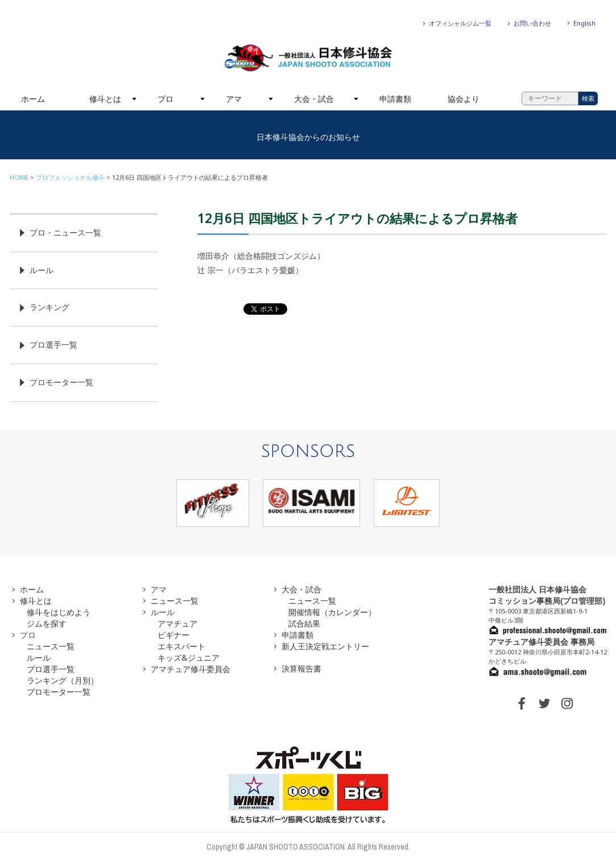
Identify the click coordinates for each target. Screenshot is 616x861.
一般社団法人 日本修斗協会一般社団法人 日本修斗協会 (308, 58)
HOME (19, 177)
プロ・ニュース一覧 (65, 232)
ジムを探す (47, 623)
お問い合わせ (532, 23)
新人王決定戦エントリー (325, 646)
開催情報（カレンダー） (332, 612)
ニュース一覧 (51, 646)
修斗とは (105, 99)
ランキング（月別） (63, 680)
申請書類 (395, 99)
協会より (464, 99)
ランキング (49, 307)
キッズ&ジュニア (189, 658)
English (584, 23)
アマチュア (177, 623)
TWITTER (544, 703)
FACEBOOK (522, 703)
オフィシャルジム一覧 (460, 23)
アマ (234, 99)
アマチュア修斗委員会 (191, 669)
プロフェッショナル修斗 (70, 177)
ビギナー (173, 635)
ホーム (33, 99)
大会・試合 (314, 99)
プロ (166, 99)
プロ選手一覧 (53, 345)
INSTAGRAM (567, 703)
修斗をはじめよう (59, 612)
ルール (42, 270)
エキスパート (181, 646)
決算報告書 (301, 668)
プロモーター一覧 (61, 382)
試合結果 (304, 623)
